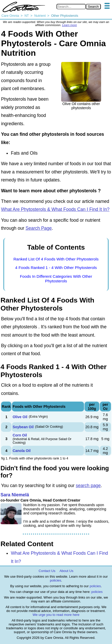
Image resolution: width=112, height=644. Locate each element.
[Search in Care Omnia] (71, 7)
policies (56, 580)
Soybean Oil (23, 427)
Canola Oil (22, 451)
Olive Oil (20, 417)
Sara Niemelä (15, 495)
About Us (66, 571)
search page (88, 486)
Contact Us (47, 571)
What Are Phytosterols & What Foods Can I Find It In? (55, 209)
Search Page (38, 228)
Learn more (69, 25)
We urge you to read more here (56, 615)
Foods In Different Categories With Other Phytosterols (56, 279)
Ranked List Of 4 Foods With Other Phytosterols (56, 259)
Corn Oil (20, 435)
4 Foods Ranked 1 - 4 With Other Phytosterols (56, 268)
